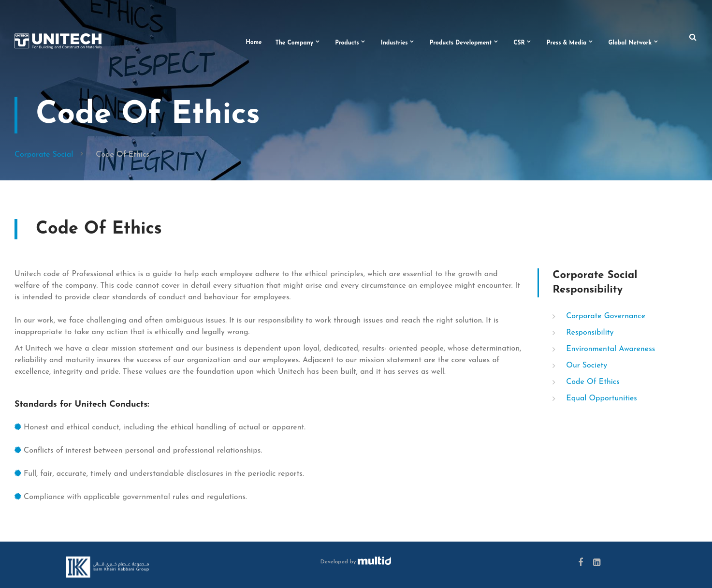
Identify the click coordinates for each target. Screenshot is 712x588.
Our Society (587, 366)
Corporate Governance (606, 316)
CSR (519, 43)
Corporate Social (44, 155)
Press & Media (567, 43)
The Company (294, 43)
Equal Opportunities (602, 398)
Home (254, 43)
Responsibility (590, 333)
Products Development (461, 43)
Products (347, 43)
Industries (394, 43)
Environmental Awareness (610, 349)
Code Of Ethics (593, 382)
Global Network (630, 43)
